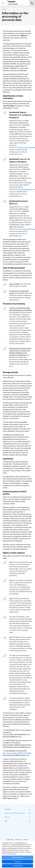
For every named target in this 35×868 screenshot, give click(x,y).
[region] (17, 854)
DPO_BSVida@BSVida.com (24, 189)
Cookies (25, 840)
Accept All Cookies (18, 858)
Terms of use (18, 840)
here (21, 154)
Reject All (18, 862)
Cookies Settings (17, 866)
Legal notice (10, 840)
